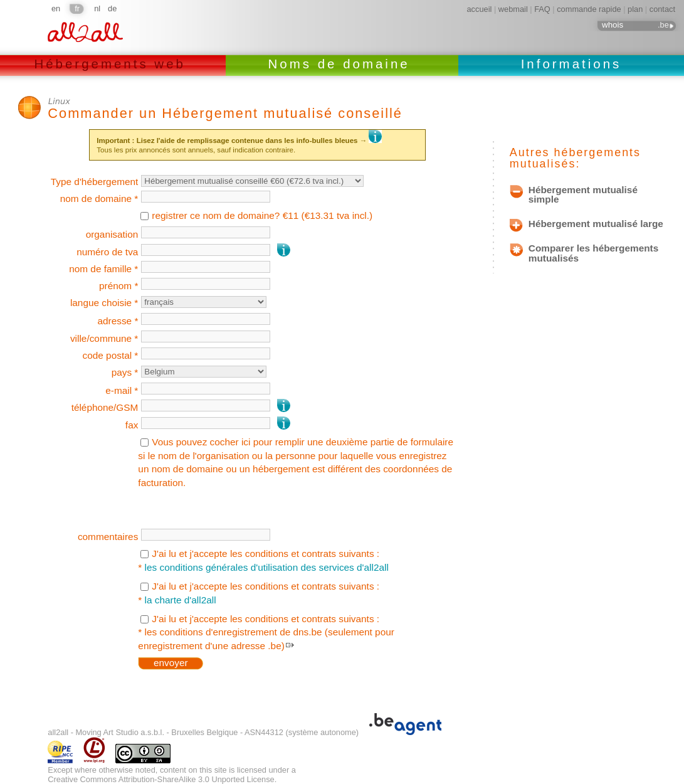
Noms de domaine (342, 64)
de (112, 8)
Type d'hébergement (95, 182)
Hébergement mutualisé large (596, 224)
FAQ (542, 9)
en (56, 8)
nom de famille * (103, 269)
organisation (112, 234)
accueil (480, 9)
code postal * (111, 355)
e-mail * (122, 390)
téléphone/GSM (105, 407)
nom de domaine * (99, 199)
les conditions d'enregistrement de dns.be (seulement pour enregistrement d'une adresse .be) (266, 639)
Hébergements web (113, 64)
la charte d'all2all (181, 600)
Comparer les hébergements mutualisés (593, 253)
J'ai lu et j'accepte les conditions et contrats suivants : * (263, 560)
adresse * (118, 321)
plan (635, 9)
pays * (125, 372)
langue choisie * (104, 303)
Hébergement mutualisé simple (583, 195)
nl (97, 8)
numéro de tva (107, 252)
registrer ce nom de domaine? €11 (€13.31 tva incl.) (262, 215)
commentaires (108, 537)
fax (132, 425)
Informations (571, 64)
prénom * (118, 286)
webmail (513, 9)
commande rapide (589, 9)
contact (662, 9)
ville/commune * (104, 338)
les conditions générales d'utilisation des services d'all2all (267, 567)
